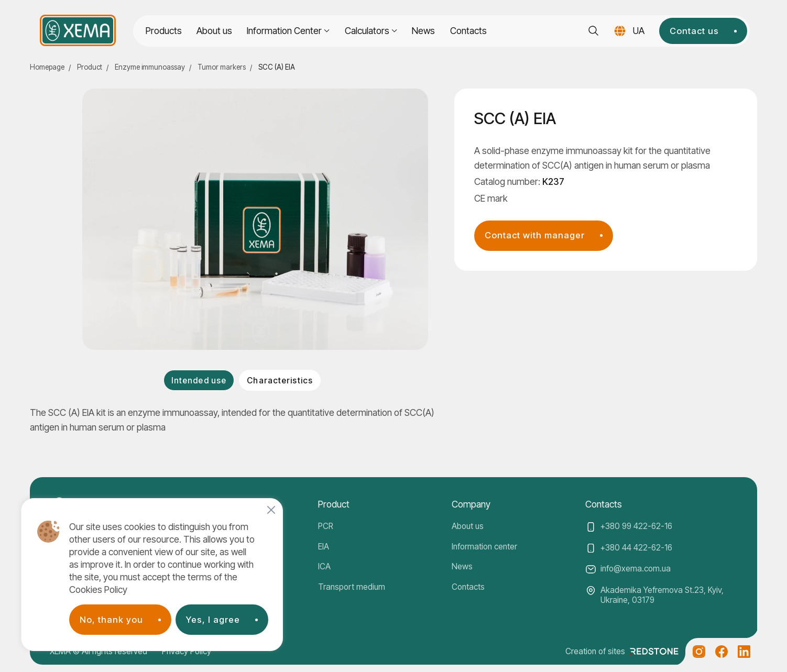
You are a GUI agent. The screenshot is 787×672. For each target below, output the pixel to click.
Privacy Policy (187, 651)
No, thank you (111, 620)
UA (639, 31)
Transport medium (352, 587)
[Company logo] (78, 30)
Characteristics (280, 381)
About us (214, 31)
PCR (326, 526)
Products (164, 31)
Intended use (199, 381)
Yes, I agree (213, 620)
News (423, 31)
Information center (484, 547)
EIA (324, 547)
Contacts (468, 31)
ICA (324, 566)
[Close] (271, 510)
